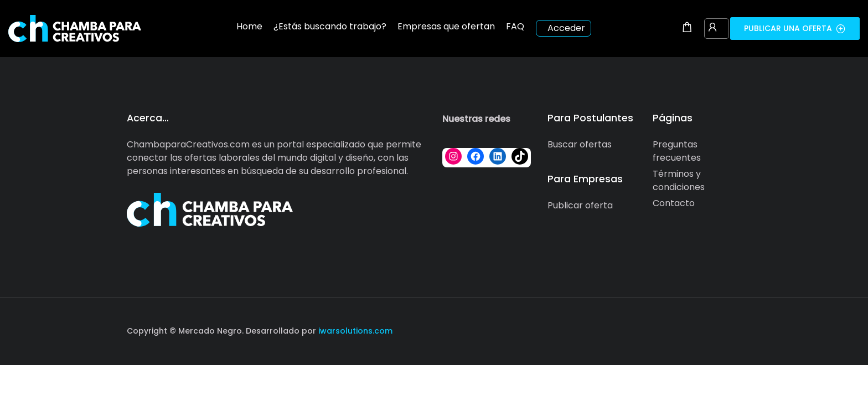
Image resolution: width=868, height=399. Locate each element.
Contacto (674, 203)
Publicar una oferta (795, 28)
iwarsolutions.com (354, 331)
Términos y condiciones (679, 180)
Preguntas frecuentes (677, 151)
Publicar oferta (580, 205)
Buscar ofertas (580, 144)
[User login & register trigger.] (712, 28)
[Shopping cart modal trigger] (687, 28)
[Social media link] (732, 329)
